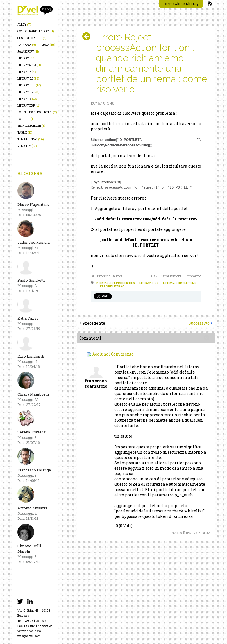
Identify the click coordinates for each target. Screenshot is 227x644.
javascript (28, 52)
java (49, 45)
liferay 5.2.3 (29, 65)
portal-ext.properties (37, 112)
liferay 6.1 (28, 79)
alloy (24, 25)
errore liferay (112, 286)
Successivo (199, 323)
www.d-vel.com (29, 631)
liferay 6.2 (29, 92)
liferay (26, 58)
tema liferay (31, 139)
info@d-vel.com (29, 636)
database (27, 45)
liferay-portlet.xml (180, 283)
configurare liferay (36, 31)
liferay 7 (28, 99)
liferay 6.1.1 (29, 85)
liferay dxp (29, 106)
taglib (25, 133)
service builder (31, 126)
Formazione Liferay (181, 4)
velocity (27, 146)
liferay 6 (28, 72)
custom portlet (32, 38)
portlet (27, 119)
